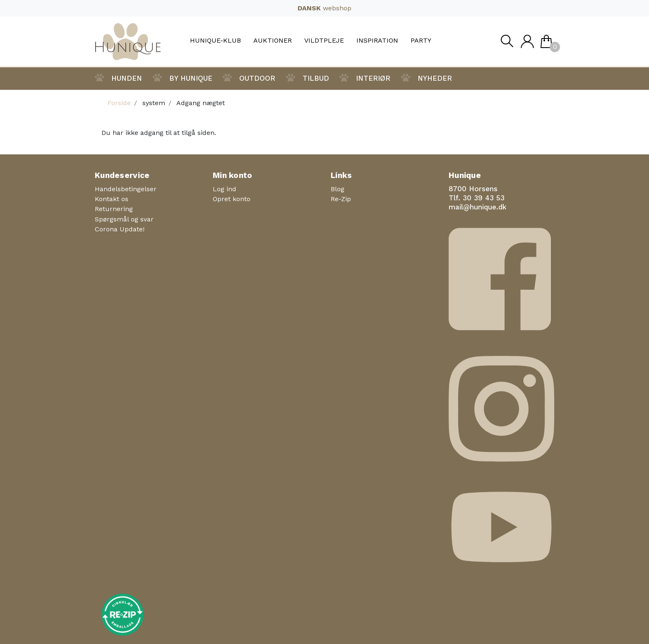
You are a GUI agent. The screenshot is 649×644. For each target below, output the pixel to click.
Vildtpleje (324, 41)
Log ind (225, 189)
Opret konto (232, 199)
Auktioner (273, 41)
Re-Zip (341, 199)
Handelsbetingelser (126, 189)
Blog (338, 189)
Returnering (114, 209)
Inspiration (377, 41)
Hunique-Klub (215, 41)
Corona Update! (120, 229)
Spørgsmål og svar (124, 219)
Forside (119, 103)
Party (421, 41)
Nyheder (435, 78)
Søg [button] (507, 43)
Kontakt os (112, 199)
